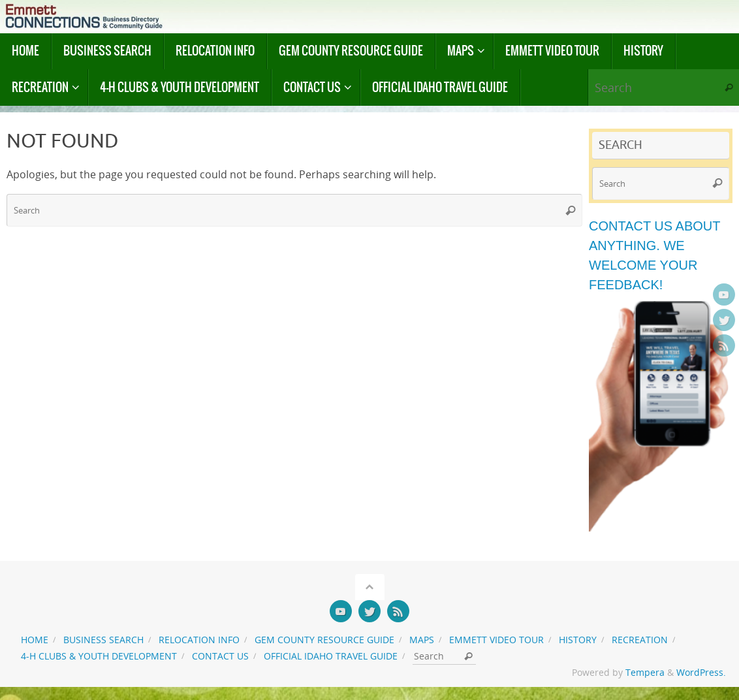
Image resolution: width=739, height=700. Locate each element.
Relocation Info (199, 640)
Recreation (640, 640)
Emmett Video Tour (496, 640)
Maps (422, 640)
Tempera (645, 672)
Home (35, 640)
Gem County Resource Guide (324, 640)
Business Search (103, 640)
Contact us (220, 656)
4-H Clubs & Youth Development (99, 656)
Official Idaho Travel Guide (331, 656)
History (578, 640)
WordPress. (701, 672)
